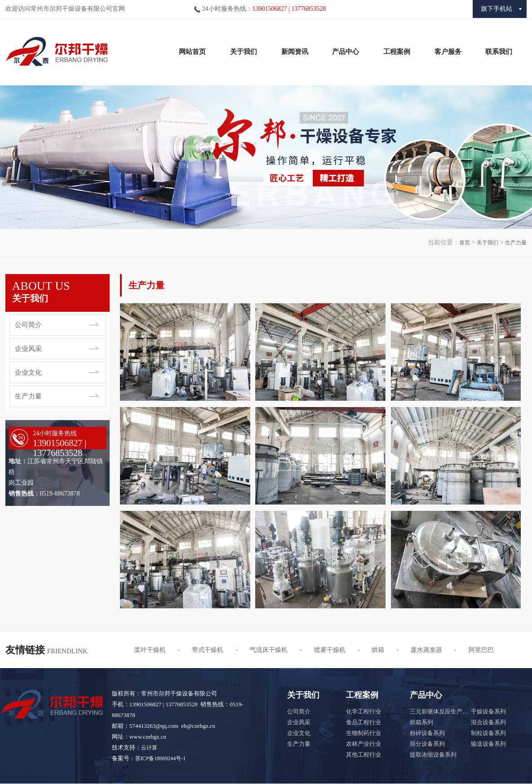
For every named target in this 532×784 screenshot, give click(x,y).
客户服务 (448, 52)
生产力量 (516, 243)
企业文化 (28, 372)
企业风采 (28, 349)
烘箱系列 (421, 722)
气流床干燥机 (269, 650)
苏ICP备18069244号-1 (161, 758)
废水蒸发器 (426, 650)
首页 (465, 243)
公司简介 (28, 325)
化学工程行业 (364, 711)
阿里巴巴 (481, 650)
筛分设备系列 (427, 744)
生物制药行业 (364, 733)
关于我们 (244, 52)
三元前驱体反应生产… (439, 711)
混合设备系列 (488, 722)
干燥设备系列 (488, 711)
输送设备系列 (488, 744)
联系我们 (499, 52)
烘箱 (378, 650)
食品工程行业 (364, 722)
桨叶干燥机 (150, 650)
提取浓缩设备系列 (433, 755)
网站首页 (192, 52)
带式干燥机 (208, 650)
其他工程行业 (364, 755)
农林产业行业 (364, 744)
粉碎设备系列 (427, 733)
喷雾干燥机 (330, 650)
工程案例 (397, 52)
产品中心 (346, 52)
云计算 (149, 748)
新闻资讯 (295, 52)
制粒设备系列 (488, 733)
